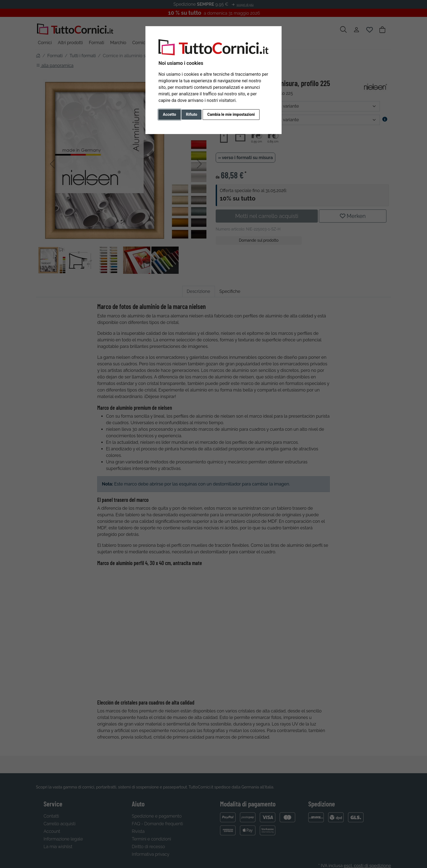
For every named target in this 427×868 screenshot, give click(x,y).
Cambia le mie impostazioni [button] (231, 114)
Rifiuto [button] (192, 114)
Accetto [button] (170, 114)
